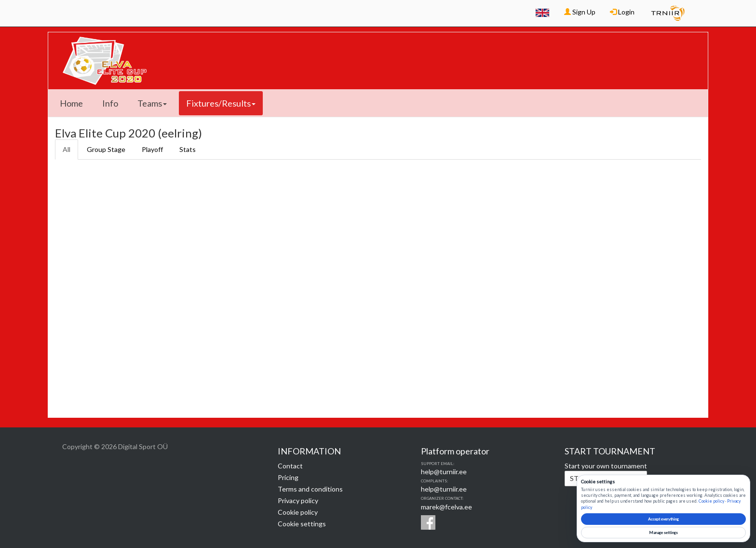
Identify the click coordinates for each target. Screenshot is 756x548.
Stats (188, 149)
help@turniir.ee (444, 472)
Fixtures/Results (221, 103)
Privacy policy (298, 500)
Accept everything (663, 519)
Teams (152, 103)
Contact (290, 466)
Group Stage (106, 149)
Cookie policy (298, 512)
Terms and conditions (310, 489)
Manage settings (663, 533)
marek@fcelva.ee (446, 507)
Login (622, 12)
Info (110, 103)
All (67, 149)
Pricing (288, 477)
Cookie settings (302, 524)
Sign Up (580, 12)
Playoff (152, 149)
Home (71, 103)
